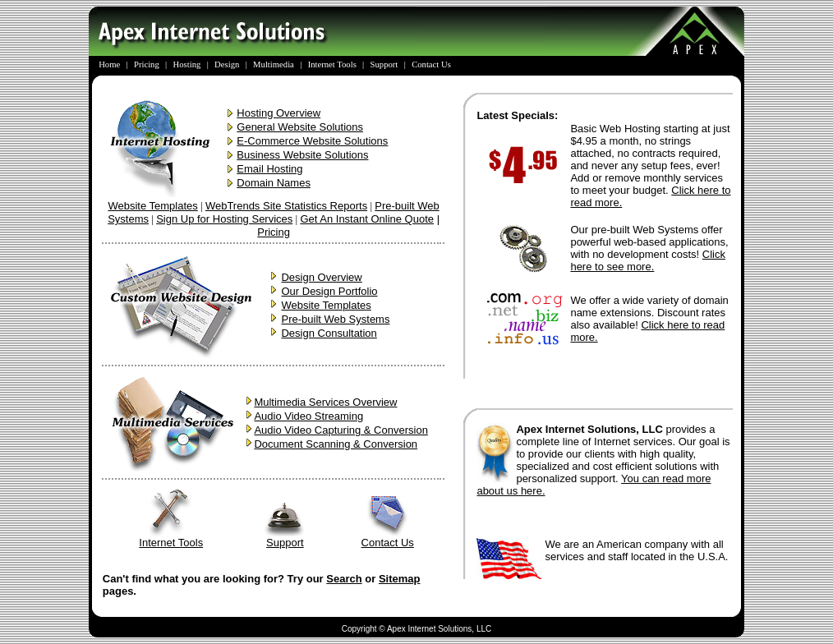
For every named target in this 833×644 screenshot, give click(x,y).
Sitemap (400, 579)
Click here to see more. (648, 260)
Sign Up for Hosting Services (224, 219)
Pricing (274, 232)
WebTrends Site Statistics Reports (286, 206)
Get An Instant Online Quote (367, 219)
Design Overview (321, 277)
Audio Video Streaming (308, 416)
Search (344, 579)
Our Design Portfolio (329, 291)
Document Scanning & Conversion (336, 444)
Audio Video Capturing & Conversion (341, 430)
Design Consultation (329, 333)
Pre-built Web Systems (335, 319)
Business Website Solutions (302, 155)
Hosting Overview (278, 113)
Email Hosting (269, 169)
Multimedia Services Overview (325, 402)
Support (285, 538)
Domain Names (274, 183)
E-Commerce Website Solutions (312, 141)
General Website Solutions (300, 127)
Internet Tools (171, 538)
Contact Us (388, 538)
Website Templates (152, 206)
